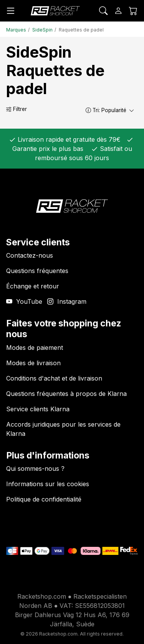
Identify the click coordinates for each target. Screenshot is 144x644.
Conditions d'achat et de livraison (54, 378)
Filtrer (17, 109)
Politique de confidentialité (44, 499)
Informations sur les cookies (48, 484)
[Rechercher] (103, 11)
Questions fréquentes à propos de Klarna (66, 394)
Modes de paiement (35, 348)
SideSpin (42, 30)
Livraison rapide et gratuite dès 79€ (68, 139)
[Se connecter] (118, 11)
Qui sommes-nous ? (35, 469)
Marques (16, 30)
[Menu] (11, 11)
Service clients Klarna (38, 409)
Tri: (110, 110)
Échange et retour (33, 286)
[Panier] (133, 11)
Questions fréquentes (37, 271)
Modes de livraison (33, 363)
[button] (88, 110)
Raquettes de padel (81, 30)
